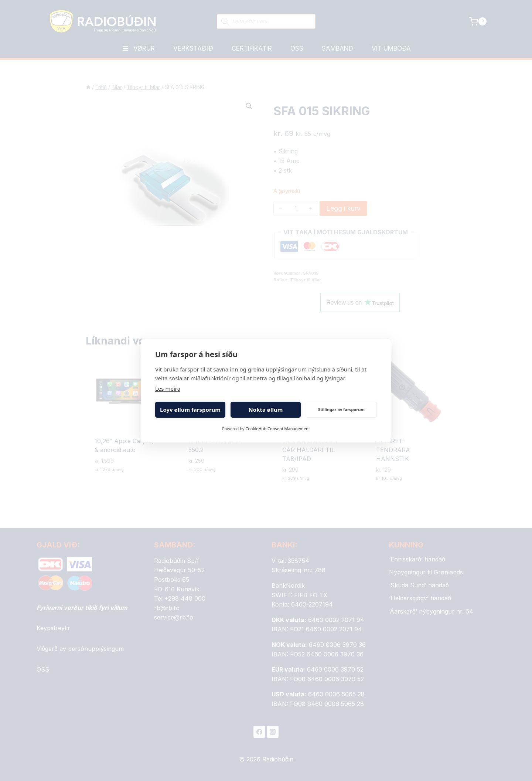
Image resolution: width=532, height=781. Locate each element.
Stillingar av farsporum (341, 409)
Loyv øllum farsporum (190, 410)
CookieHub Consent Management (278, 429)
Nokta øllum (266, 410)
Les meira (168, 388)
